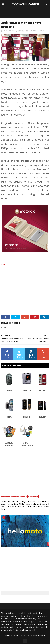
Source (4, 265)
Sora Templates (21, 635)
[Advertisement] (25, 293)
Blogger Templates (38, 635)
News (42, 31)
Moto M (36, 31)
